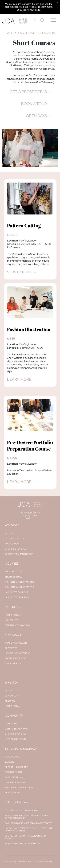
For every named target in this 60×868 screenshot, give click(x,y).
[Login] (35, 20)
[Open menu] (54, 20)
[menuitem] (30, 534)
